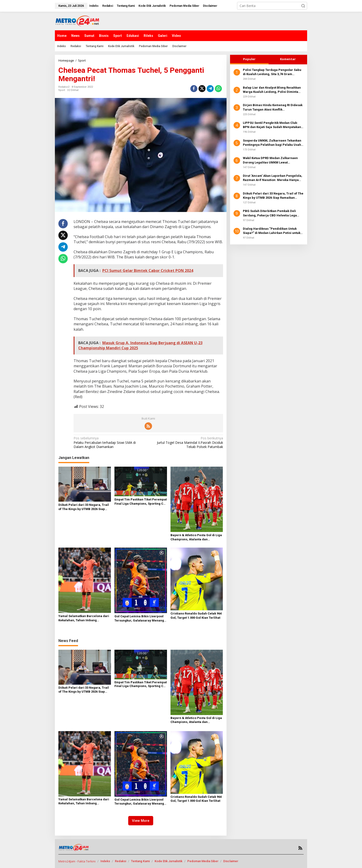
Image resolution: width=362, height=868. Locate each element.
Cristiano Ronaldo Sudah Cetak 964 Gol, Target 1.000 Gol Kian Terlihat (196, 616)
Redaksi (121, 861)
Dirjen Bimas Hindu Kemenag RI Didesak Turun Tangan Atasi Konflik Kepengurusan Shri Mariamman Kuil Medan (273, 107)
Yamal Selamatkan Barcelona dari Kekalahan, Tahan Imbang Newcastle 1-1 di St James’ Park (84, 618)
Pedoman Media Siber (203, 861)
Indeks (105, 861)
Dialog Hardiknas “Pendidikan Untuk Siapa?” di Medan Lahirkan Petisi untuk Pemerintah (272, 231)
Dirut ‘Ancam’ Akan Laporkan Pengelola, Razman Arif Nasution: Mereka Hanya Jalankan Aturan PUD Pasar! (273, 178)
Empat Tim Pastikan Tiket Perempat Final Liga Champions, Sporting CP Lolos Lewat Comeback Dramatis (141, 502)
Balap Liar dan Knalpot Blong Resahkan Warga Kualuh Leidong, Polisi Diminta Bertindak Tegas (272, 90)
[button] (303, 6)
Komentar (288, 59)
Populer (249, 59)
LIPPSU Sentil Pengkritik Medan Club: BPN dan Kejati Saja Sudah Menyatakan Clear (272, 125)
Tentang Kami (140, 861)
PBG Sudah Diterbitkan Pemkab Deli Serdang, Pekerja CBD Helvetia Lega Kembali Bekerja (270, 213)
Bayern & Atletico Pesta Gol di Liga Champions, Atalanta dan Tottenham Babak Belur (196, 537)
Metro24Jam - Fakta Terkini (77, 861)
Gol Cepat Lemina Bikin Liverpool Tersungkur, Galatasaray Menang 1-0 (139, 619)
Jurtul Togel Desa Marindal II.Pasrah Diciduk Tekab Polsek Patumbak (187, 442)
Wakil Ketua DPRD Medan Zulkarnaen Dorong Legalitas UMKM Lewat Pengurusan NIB (270, 160)
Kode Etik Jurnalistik (169, 861)
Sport (62, 90)
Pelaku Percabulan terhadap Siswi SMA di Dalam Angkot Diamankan (109, 442)
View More (141, 821)
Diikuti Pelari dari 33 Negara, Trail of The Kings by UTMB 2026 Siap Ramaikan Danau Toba (84, 507)
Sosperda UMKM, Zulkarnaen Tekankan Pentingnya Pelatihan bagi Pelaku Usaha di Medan (273, 143)
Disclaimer (231, 861)
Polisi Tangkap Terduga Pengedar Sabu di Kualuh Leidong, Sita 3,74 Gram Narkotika (272, 72)
